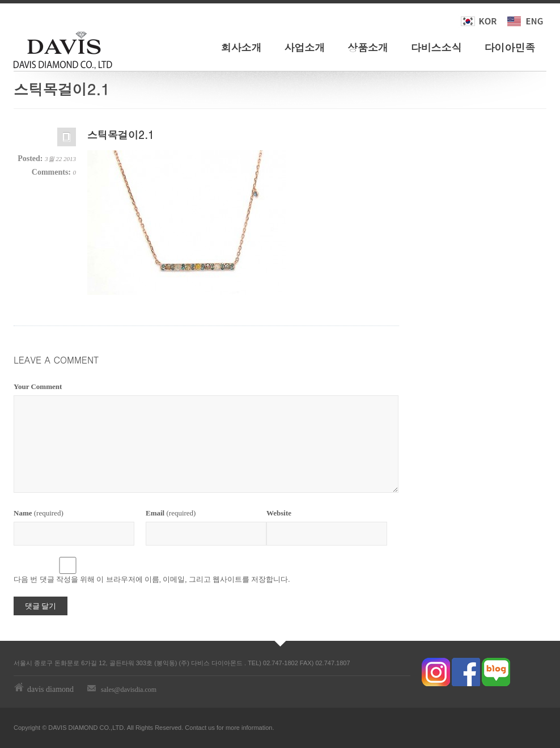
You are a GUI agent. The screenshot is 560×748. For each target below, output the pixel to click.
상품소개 (368, 47)
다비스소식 (436, 47)
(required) (39, 513)
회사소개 (241, 47)
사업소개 (304, 47)
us (211, 728)
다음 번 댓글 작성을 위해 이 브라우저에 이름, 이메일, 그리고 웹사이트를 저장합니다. (152, 579)
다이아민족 (510, 47)
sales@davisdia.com (129, 690)
